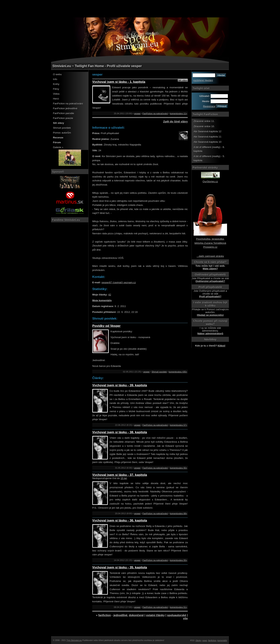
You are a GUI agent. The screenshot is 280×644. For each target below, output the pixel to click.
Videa (56, 94)
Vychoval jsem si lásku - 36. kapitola (120, 520)
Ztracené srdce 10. (204, 126)
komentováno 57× (179, 425)
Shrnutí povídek (62, 128)
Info (55, 79)
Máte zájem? (210, 269)
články (198, 640)
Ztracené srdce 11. (204, 121)
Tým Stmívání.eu (74, 640)
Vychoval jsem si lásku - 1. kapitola (119, 82)
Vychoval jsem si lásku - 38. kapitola (120, 432)
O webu (57, 74)
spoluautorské (176, 615)
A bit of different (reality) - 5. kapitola (209, 158)
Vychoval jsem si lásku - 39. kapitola (120, 385)
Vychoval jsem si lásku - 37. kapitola (120, 475)
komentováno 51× (179, 607)
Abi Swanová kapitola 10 (207, 142)
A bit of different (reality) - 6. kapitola (209, 149)
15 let (124, 478)
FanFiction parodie (64, 113)
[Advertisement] (140, 8)
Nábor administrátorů (210, 333)
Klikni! (222, 346)
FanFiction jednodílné (65, 108)
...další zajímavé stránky (210, 256)
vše (185, 618)
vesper (137, 114)
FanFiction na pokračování (68, 103)
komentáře (222, 640)
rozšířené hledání (203, 80)
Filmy (56, 89)
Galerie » (58, 147)
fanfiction (105, 615)
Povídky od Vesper (106, 326)
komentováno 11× (179, 114)
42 (110, 295)
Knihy (56, 84)
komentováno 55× (179, 468)
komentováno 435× (178, 372)
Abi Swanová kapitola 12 (207, 131)
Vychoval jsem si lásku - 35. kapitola (120, 567)
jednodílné (120, 615)
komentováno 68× (179, 513)
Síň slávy (183, 80)
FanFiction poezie (63, 118)
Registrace (209, 106)
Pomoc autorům (62, 133)
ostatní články (155, 615)
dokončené (136, 615)
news (205, 640)
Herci (56, 99)
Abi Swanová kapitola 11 (207, 137)
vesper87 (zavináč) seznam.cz (119, 282)
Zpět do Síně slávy (175, 121)
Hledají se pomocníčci (210, 315)
